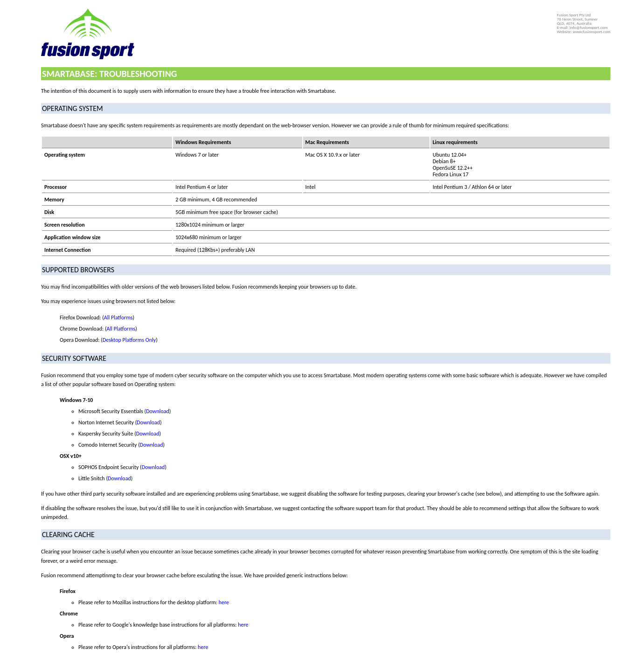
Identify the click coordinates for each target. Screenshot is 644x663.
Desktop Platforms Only (129, 340)
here (224, 602)
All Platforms (118, 318)
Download (158, 411)
